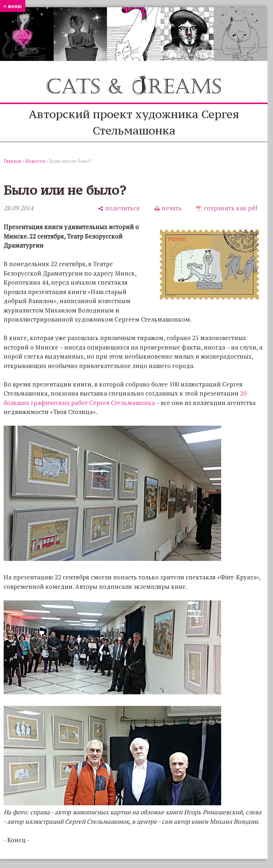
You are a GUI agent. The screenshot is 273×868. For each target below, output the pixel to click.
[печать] (168, 208)
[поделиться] (119, 208)
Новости (35, 161)
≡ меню (13, 6)
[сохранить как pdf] (227, 208)
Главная (12, 161)
